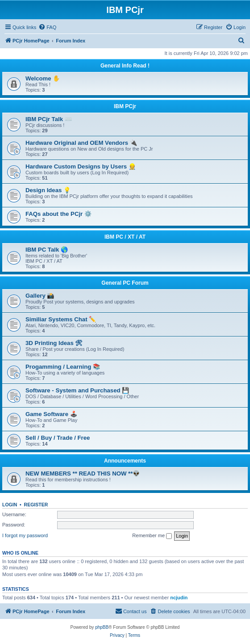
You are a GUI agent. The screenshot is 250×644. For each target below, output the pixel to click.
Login (10, 505)
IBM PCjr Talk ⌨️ (49, 119)
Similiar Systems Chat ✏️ (61, 319)
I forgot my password (25, 535)
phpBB (102, 627)
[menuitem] (47, 27)
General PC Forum (125, 283)
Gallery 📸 (40, 296)
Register (36, 505)
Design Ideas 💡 (48, 190)
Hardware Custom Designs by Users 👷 (81, 166)
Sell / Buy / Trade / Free (58, 438)
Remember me (152, 536)
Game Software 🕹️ (51, 414)
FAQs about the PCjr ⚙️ (58, 214)
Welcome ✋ (43, 78)
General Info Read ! (125, 66)
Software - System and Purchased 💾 (77, 390)
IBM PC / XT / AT (125, 237)
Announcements (125, 461)
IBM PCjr (125, 106)
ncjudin (179, 598)
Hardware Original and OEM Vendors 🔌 (81, 143)
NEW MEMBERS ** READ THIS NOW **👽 (83, 474)
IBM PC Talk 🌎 (47, 250)
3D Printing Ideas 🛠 (54, 343)
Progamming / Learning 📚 (63, 367)
